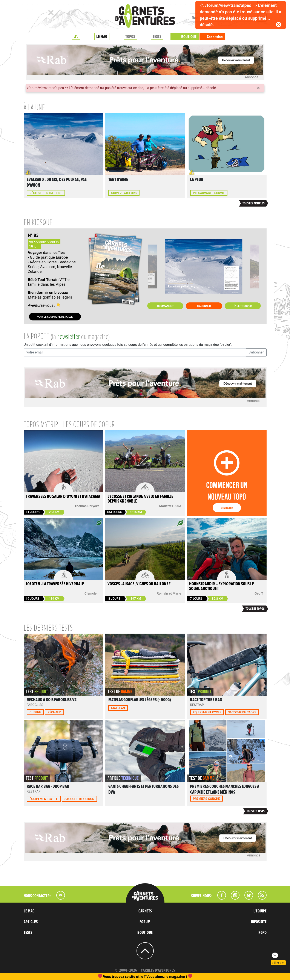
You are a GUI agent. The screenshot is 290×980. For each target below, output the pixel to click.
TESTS (157, 37)
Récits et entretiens (46, 193)
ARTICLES (31, 922)
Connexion (215, 37)
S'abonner (204, 306)
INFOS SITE (259, 922)
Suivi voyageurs (124, 193)
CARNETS (145, 911)
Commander (165, 306)
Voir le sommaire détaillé (55, 317)
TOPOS (130, 37)
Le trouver (242, 306)
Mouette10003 (170, 506)
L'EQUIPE (260, 911)
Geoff (259, 593)
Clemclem (92, 593)
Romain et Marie (169, 593)
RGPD (262, 933)
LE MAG (102, 37)
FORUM (145, 922)
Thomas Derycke (87, 506)
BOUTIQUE (189, 37)
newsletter (68, 337)
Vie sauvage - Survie (209, 193)
